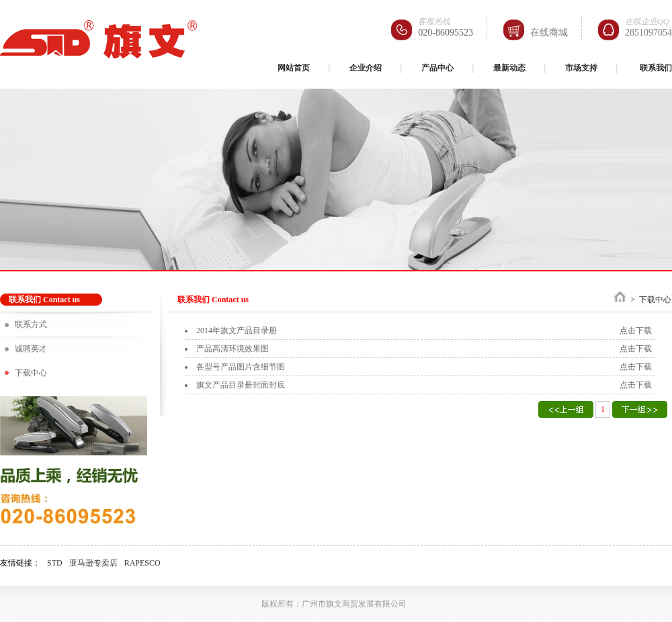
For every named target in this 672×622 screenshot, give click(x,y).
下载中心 (31, 373)
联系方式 (31, 324)
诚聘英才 (31, 349)
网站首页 (294, 68)
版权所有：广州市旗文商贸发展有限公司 (334, 604)
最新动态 (509, 68)
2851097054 (648, 33)
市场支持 (581, 68)
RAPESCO (142, 563)
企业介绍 (366, 68)
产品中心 (437, 68)
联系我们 (656, 68)
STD (55, 563)
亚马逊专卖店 (93, 563)
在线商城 (549, 33)
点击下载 (636, 330)
